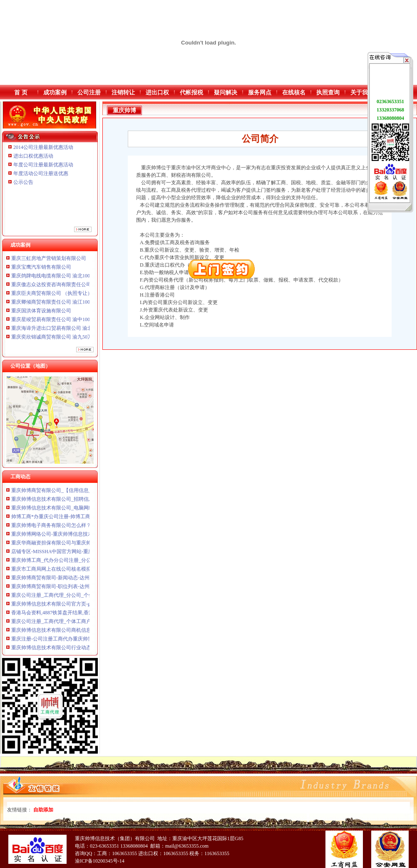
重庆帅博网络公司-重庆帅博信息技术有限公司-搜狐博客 (73, 537)
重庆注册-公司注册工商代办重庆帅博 (52, 642)
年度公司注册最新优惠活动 (43, 165)
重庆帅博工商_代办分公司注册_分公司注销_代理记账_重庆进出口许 (86, 563)
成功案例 (55, 93)
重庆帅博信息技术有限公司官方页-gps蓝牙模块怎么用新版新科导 (83, 607)
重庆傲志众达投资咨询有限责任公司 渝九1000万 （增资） (75, 288)
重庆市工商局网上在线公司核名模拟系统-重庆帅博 (67, 572)
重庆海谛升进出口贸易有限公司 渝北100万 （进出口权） (74, 331)
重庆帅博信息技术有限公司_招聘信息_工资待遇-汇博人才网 (77, 502)
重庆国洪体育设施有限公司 (41, 314)
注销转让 (123, 93)
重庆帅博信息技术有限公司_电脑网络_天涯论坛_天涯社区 (75, 511)
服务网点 (260, 93)
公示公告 (23, 182)
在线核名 (294, 93)
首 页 (21, 93)
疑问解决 (226, 93)
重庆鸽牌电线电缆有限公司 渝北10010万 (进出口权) (68, 279)
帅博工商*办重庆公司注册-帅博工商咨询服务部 (63, 519)
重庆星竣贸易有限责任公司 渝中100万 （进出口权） (69, 323)
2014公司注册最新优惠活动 (43, 147)
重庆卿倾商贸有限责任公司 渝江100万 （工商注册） (69, 305)
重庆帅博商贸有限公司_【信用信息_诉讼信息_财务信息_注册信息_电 (87, 493)
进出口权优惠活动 (33, 156)
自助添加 (43, 810)
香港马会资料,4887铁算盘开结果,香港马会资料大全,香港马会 (78, 616)
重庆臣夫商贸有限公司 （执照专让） (52, 297)
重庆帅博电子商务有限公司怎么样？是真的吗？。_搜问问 (75, 528)
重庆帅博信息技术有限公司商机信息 (51, 633)
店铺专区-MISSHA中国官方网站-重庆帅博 (57, 554)
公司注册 (89, 93)
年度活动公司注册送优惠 (41, 173)
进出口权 (157, 93)
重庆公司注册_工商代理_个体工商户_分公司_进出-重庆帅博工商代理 (87, 624)
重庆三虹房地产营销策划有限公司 (49, 262)
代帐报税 (191, 93)
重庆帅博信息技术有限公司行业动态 (51, 650)
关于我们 (362, 93)
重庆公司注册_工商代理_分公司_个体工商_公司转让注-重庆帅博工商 (87, 598)
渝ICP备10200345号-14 (100, 861)
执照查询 (328, 93)
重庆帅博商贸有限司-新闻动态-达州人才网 (58, 581)
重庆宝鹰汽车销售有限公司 (41, 270)
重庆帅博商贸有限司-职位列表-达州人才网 (58, 589)
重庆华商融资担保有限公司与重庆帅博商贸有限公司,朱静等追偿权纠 (87, 546)
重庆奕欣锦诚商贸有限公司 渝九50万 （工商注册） (67, 340)
